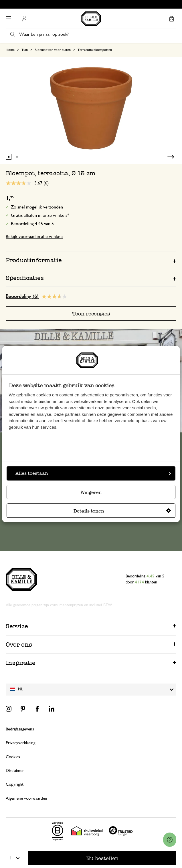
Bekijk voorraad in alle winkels (34, 237)
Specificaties (25, 278)
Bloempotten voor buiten (53, 50)
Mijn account (24, 19)
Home (10, 50)
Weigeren (91, 492)
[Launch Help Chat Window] (170, 840)
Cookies (13, 757)
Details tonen (122, 511)
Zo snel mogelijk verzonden (37, 207)
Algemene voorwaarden (26, 798)
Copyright (15, 784)
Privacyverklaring (20, 743)
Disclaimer (15, 771)
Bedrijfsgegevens (20, 729)
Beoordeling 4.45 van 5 (32, 224)
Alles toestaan (93, 473)
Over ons (19, 644)
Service (17, 626)
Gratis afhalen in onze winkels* (40, 215)
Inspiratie (21, 663)
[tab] (91, 260)
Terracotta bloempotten (95, 50)
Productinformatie (34, 260)
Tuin (25, 50)
